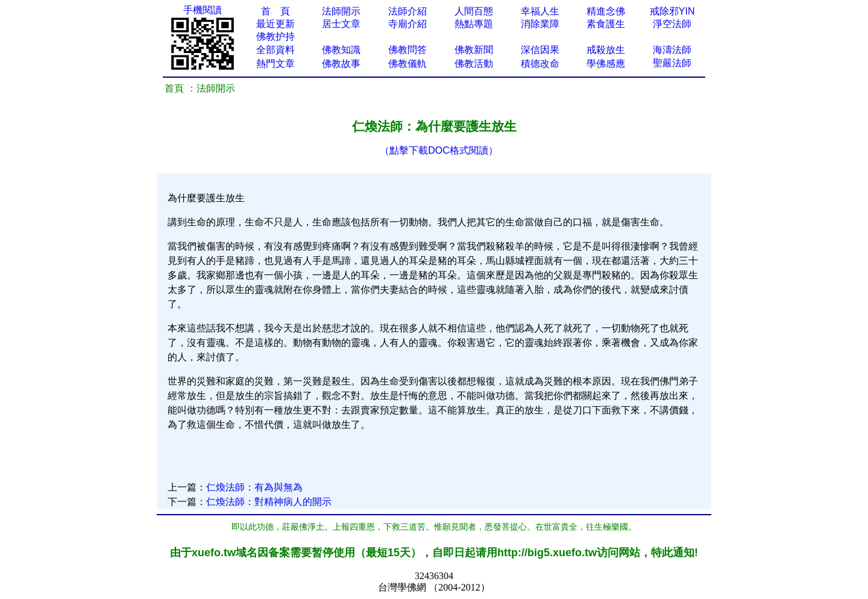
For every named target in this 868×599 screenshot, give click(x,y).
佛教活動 (474, 64)
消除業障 (540, 24)
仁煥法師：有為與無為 (254, 487)
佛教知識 (341, 50)
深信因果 (540, 50)
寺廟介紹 (407, 24)
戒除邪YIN (672, 11)
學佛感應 (606, 64)
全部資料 (275, 50)
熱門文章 (275, 64)
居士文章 (341, 24)
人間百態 (474, 11)
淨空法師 (672, 24)
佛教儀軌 (407, 64)
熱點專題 (474, 24)
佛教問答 (407, 50)
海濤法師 (672, 50)
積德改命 (540, 64)
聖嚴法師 (672, 63)
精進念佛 (606, 11)
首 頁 (275, 11)
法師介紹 (407, 11)
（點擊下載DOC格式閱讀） (439, 150)
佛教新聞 (474, 50)
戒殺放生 (606, 50)
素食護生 (606, 24)
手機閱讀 (203, 10)
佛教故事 (341, 64)
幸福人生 (540, 11)
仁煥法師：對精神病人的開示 (269, 502)
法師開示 (341, 11)
